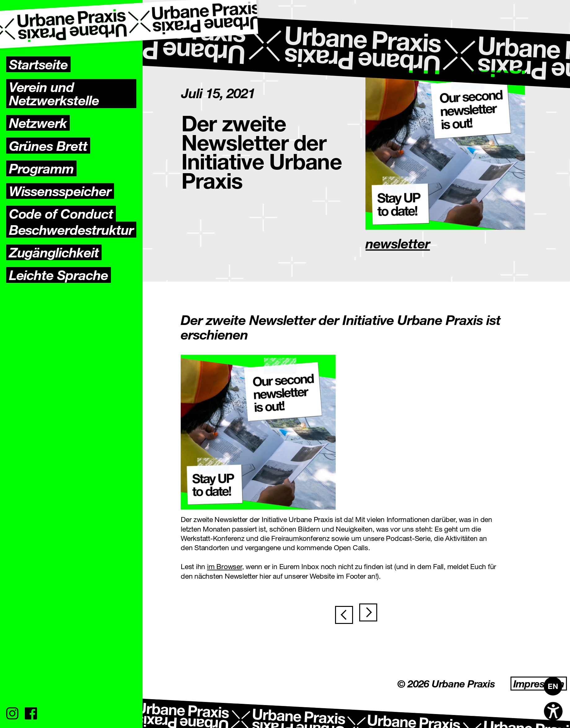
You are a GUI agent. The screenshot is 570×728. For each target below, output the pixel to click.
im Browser (225, 566)
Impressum (539, 684)
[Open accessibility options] (553, 711)
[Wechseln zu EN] (553, 686)
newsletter (398, 243)
